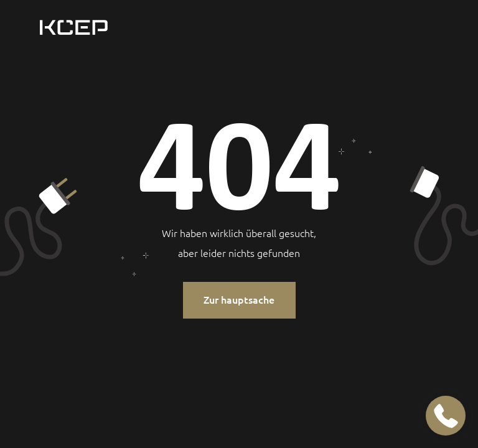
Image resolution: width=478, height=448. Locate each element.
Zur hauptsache (239, 300)
